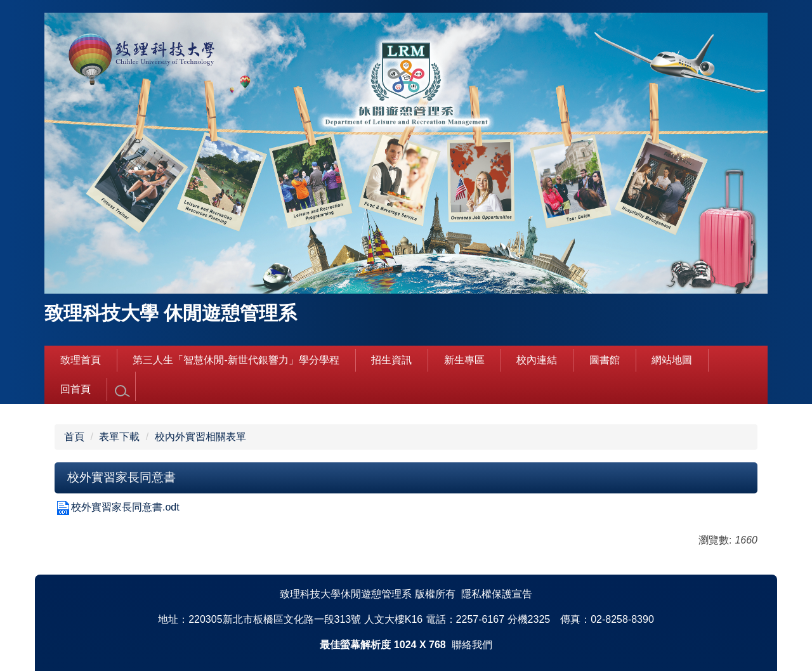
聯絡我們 (472, 645)
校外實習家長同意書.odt (117, 507)
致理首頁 (81, 360)
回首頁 (75, 389)
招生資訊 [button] (391, 360)
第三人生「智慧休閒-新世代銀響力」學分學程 (236, 360)
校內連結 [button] (537, 360)
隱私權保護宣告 (497, 594)
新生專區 (464, 360)
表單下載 (119, 437)
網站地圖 (672, 360)
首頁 (74, 437)
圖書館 (605, 360)
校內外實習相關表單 (200, 437)
